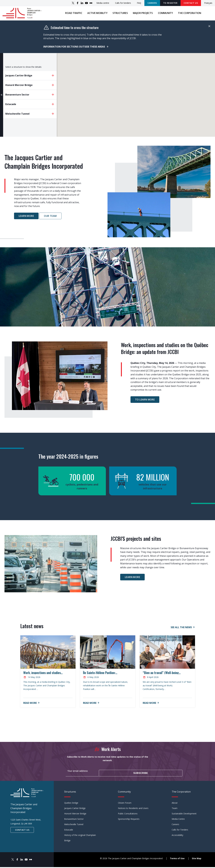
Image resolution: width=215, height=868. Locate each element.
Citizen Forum (125, 804)
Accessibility (177, 836)
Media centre (103, 3)
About (175, 804)
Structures (119, 15)
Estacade (69, 831)
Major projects (141, 15)
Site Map (197, 859)
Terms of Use (177, 859)
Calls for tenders (123, 3)
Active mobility (96, 15)
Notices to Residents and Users (133, 809)
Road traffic (72, 15)
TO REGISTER (170, 3)
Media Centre (178, 820)
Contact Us (191, 3)
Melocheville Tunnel (74, 825)
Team (175, 809)
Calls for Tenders (180, 831)
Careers (152, 3)
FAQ (139, 3)
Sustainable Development (184, 814)
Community (164, 15)
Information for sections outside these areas (74, 50)
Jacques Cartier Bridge (75, 809)
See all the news (181, 631)
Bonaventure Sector (74, 820)
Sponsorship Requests (129, 820)
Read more (30, 707)
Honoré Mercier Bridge (75, 814)
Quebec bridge (71, 804)
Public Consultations (128, 814)
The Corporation (188, 15)
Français (208, 3)
